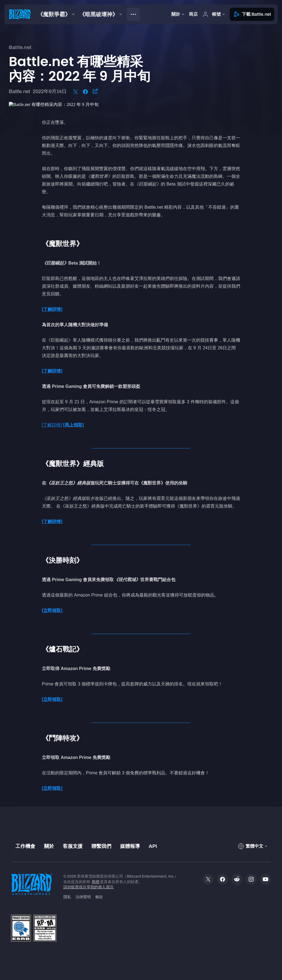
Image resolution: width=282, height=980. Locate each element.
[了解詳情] (52, 425)
